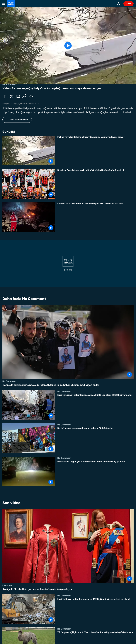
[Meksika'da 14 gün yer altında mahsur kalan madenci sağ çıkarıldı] (95, 473)
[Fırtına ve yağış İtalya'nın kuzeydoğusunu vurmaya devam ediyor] (95, 151)
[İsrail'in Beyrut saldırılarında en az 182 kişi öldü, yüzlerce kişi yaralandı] (95, 611)
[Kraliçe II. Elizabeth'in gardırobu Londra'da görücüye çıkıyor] (68, 589)
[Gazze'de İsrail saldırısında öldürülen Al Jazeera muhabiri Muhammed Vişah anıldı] (68, 385)
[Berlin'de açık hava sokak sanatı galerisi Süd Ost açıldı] (95, 440)
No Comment (9, 381)
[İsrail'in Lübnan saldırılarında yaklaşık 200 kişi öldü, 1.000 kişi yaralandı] (95, 407)
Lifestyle (7, 585)
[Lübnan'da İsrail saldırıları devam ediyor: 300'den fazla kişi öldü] (95, 217)
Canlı (128, 4)
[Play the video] (68, 46)
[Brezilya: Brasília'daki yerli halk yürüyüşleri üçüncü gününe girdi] (95, 184)
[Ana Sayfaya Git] (11, 4)
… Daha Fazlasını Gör (17, 120)
